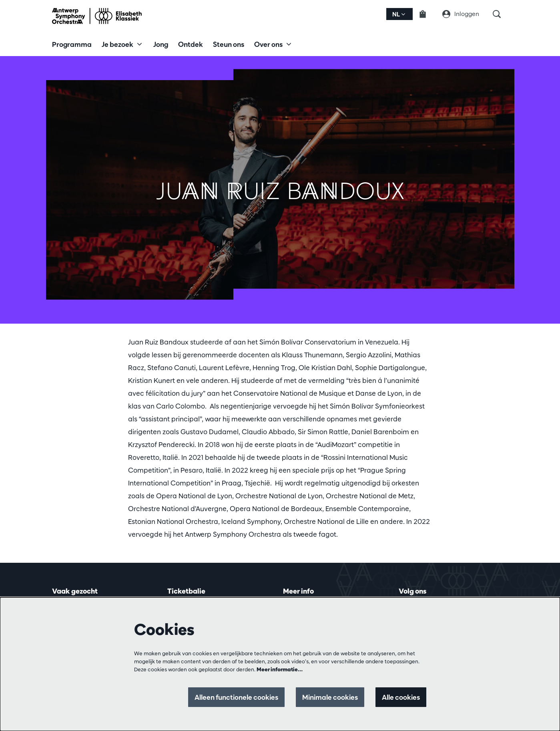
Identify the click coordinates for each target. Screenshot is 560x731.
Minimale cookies (330, 697)
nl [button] (399, 14)
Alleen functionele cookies (236, 697)
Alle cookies (401, 697)
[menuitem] (72, 44)
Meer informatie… (280, 669)
